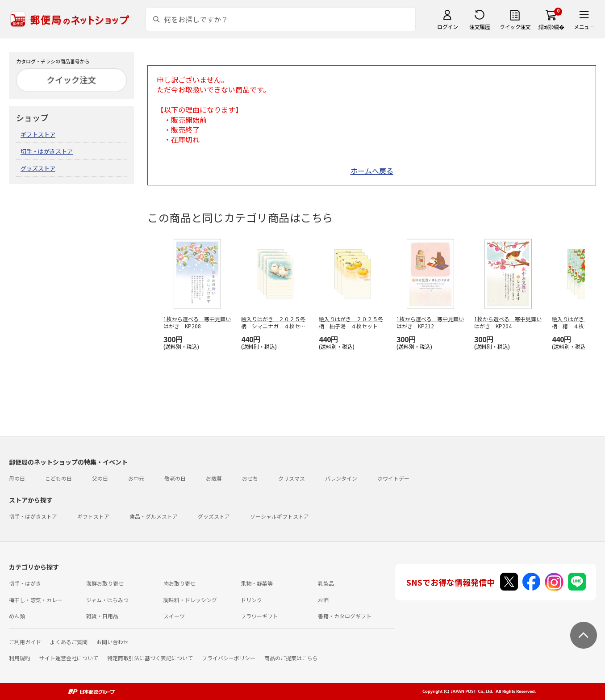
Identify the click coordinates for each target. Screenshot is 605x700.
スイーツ (174, 616)
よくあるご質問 (69, 642)
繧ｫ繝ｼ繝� (551, 27)
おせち (250, 478)
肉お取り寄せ (179, 583)
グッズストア (38, 168)
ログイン (447, 27)
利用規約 (20, 658)
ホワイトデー (393, 478)
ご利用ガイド (25, 642)
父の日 (100, 478)
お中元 (136, 478)
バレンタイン (341, 478)
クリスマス (292, 478)
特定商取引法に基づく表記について (150, 658)
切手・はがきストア (47, 151)
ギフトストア (38, 134)
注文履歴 (480, 27)
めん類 (17, 616)
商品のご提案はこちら (291, 658)
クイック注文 (515, 27)
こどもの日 (58, 478)
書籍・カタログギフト (345, 616)
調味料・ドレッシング (190, 600)
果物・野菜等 (257, 583)
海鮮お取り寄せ (105, 583)
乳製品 (326, 583)
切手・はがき (25, 583)
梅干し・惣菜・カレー (36, 600)
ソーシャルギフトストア (280, 516)
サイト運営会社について (69, 658)
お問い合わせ (113, 642)
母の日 (17, 478)
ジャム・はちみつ (107, 600)
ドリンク (251, 600)
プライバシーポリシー (229, 658)
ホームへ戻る (372, 171)
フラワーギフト (259, 616)
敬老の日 (175, 478)
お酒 (323, 600)
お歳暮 (214, 478)
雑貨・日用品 (102, 616)
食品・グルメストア (154, 516)
